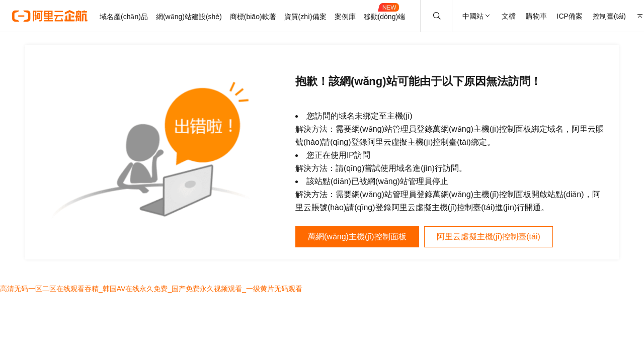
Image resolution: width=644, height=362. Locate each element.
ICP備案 (570, 16)
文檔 (509, 16)
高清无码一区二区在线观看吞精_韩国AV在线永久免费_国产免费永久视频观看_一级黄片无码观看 (151, 289)
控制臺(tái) (609, 16)
